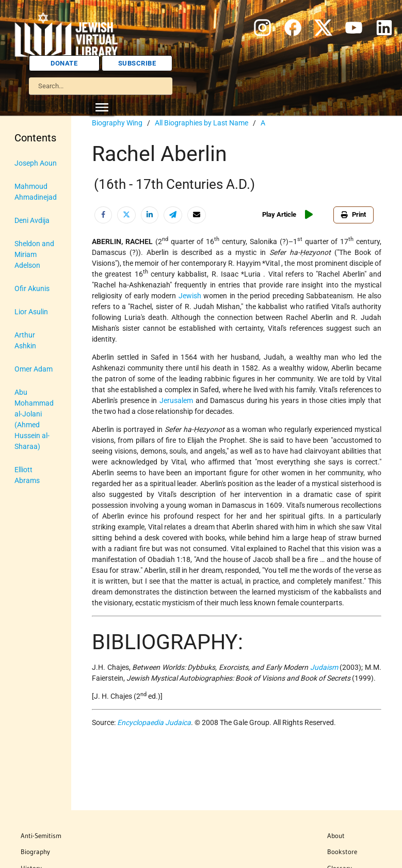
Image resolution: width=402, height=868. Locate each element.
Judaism (324, 667)
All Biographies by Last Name (202, 123)
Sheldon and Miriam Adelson (34, 254)
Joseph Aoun (36, 163)
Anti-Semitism (41, 835)
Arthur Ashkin (25, 340)
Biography (35, 851)
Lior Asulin (31, 312)
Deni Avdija (32, 220)
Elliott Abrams (27, 475)
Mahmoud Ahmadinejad (36, 192)
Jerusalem (176, 400)
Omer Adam (34, 369)
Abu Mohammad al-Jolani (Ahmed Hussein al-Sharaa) (34, 419)
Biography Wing (117, 123)
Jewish (190, 296)
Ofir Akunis (32, 288)
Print (353, 214)
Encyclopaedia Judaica (154, 722)
